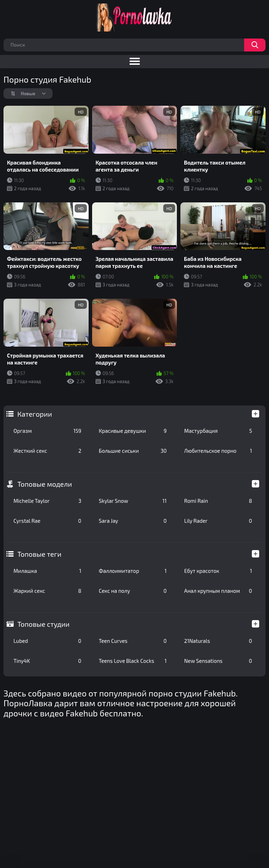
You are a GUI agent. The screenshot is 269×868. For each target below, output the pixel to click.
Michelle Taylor (47, 501)
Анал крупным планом (218, 591)
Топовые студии (43, 624)
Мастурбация (218, 431)
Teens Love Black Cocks (133, 661)
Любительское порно (218, 451)
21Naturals (218, 641)
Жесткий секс (47, 451)
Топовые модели (44, 484)
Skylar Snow (133, 501)
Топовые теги (39, 554)
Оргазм (47, 431)
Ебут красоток (218, 571)
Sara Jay (133, 521)
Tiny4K (47, 661)
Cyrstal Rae (47, 521)
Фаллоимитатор (133, 571)
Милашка (47, 571)
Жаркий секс (47, 591)
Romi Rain (218, 501)
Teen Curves (133, 641)
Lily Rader (218, 521)
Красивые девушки (133, 431)
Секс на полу (133, 591)
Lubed (47, 641)
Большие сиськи (133, 451)
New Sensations (218, 661)
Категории (35, 414)
